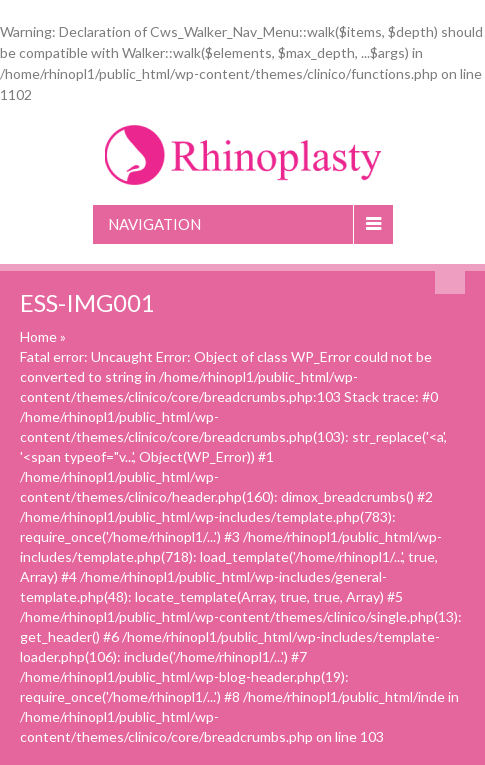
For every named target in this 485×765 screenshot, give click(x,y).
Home (38, 336)
